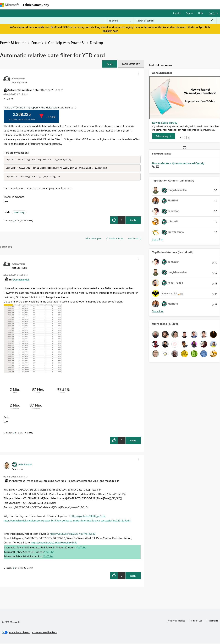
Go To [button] (212, 13)
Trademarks (212, 621)
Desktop (96, 42)
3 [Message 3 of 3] (14, 433)
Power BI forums (13, 42)
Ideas (86, 5)
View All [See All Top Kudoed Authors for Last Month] (158, 311)
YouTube (81, 548)
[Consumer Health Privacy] (45, 633)
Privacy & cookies (176, 621)
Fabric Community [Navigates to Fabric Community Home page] (36, 5)
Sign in (189, 13)
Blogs (117, 5)
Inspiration (72, 5)
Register (177, 13)
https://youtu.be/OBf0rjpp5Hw (88, 516)
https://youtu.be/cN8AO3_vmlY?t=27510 (73, 534)
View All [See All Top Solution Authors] (158, 240)
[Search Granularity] (119, 21)
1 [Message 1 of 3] (14, 221)
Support (144, 5)
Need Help (19, 213)
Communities (101, 5)
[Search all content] (175, 21)
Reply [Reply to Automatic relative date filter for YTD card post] (133, 221)
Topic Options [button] (130, 64)
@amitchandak (21, 280)
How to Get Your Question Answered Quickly (178, 163)
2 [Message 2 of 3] (14, 568)
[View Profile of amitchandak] (25, 465)
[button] (110, 64)
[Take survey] (164, 136)
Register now (110, 31)
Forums (57, 5)
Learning (130, 5)
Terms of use (196, 621)
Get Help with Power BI (66, 42)
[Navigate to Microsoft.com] (9, 5)
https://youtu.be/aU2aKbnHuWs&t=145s (54, 543)
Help (200, 13)
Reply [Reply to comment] (133, 441)
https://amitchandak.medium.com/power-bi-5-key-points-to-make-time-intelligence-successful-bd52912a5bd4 (67, 521)
